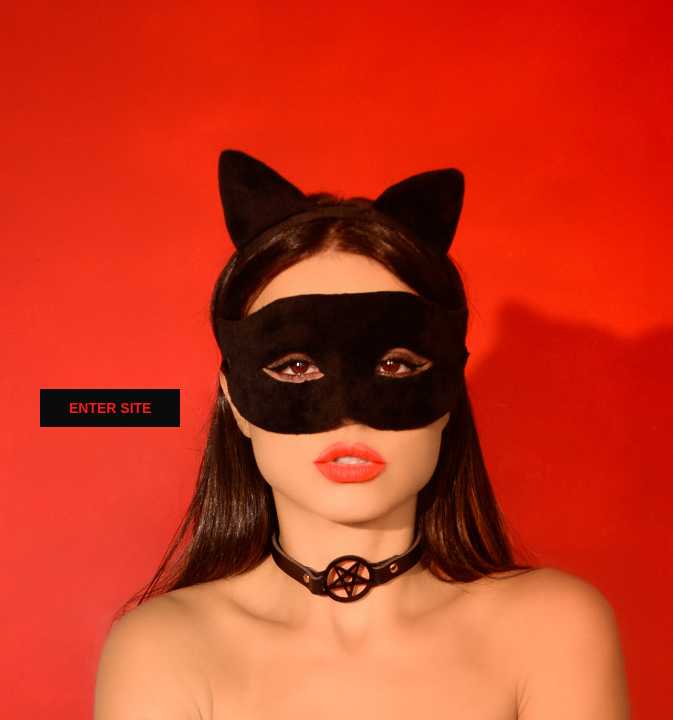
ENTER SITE (110, 408)
